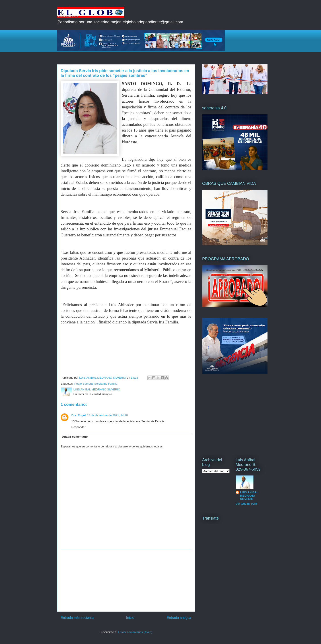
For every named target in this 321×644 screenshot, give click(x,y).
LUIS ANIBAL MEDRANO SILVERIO (249, 496)
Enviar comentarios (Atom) (135, 632)
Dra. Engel (78, 415)
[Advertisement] (126, 580)
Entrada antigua (179, 618)
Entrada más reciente (77, 618)
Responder (78, 427)
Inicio (130, 618)
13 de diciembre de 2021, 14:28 (107, 415)
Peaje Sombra (83, 384)
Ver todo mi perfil (247, 504)
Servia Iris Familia (106, 384)
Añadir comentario (75, 437)
